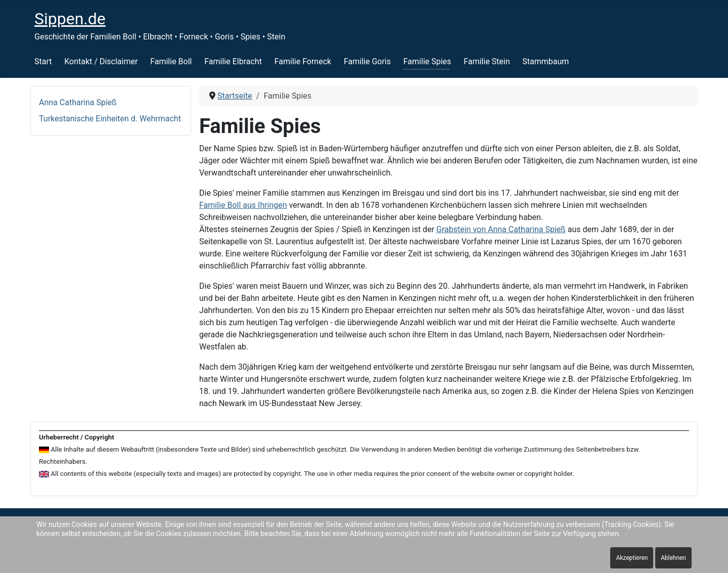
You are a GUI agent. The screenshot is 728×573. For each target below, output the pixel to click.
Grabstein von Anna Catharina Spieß (501, 229)
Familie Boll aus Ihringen (243, 205)
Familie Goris (367, 61)
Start (43, 61)
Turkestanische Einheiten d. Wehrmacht (110, 119)
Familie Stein (487, 61)
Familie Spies (427, 61)
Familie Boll (171, 61)
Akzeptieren (632, 558)
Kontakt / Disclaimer (101, 61)
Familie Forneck (303, 61)
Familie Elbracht (233, 61)
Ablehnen (673, 558)
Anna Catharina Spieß (78, 102)
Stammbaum (545, 61)
